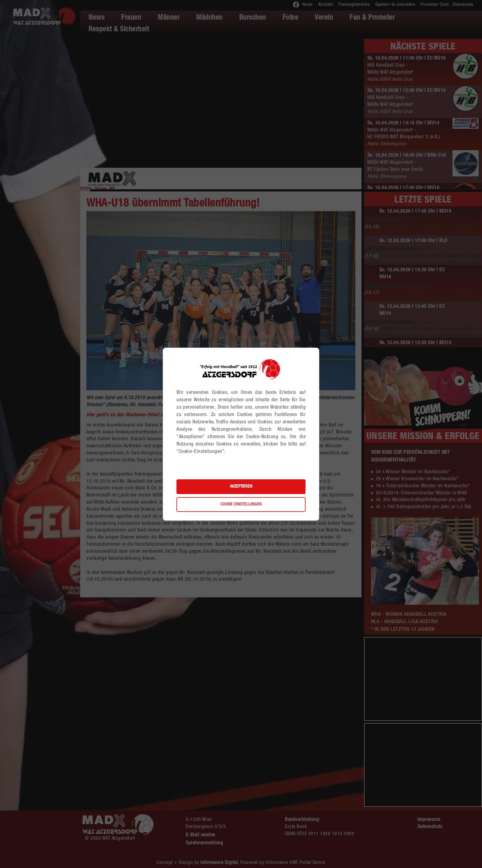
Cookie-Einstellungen (241, 505)
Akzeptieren (241, 487)
